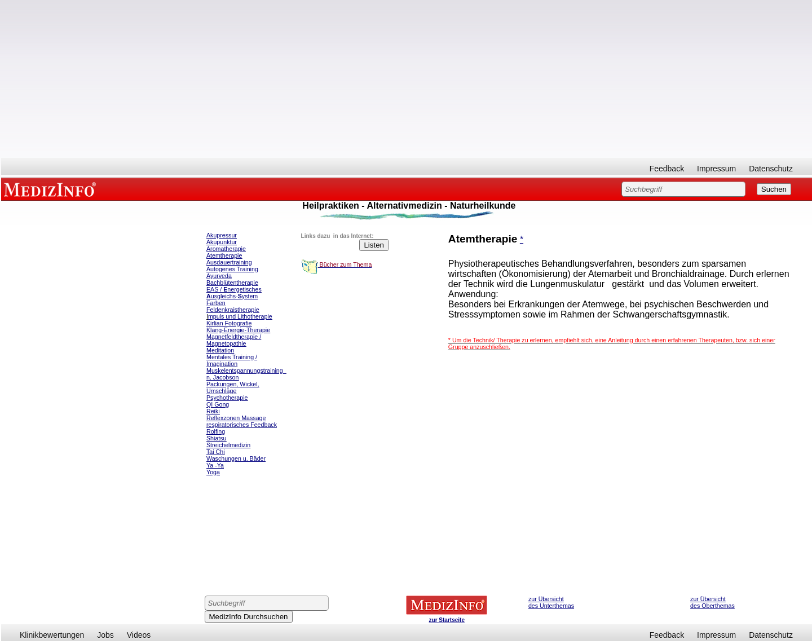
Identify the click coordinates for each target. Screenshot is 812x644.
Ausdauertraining (229, 262)
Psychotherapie (227, 398)
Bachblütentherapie (232, 283)
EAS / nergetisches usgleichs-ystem (234, 293)
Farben (216, 303)
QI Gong (218, 404)
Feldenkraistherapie (233, 310)
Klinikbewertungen (52, 635)
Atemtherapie (224, 255)
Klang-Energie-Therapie (238, 330)
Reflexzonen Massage (236, 418)
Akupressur (222, 235)
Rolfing (216, 431)
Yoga (213, 472)
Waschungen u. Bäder (236, 458)
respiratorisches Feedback (242, 425)
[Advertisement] (407, 79)
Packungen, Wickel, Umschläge (233, 387)
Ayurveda (219, 276)
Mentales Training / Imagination (232, 360)
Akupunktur (222, 242)
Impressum (716, 169)
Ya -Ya (215, 465)
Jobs (105, 635)
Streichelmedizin (228, 445)
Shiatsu (217, 438)
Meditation (220, 350)
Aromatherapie (226, 249)
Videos (139, 635)
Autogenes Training (232, 269)
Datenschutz (771, 169)
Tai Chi (216, 452)
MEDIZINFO (52, 189)
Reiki (213, 411)
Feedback (667, 169)
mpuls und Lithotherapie (240, 316)
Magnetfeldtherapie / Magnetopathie (234, 340)
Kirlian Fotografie (229, 323)
